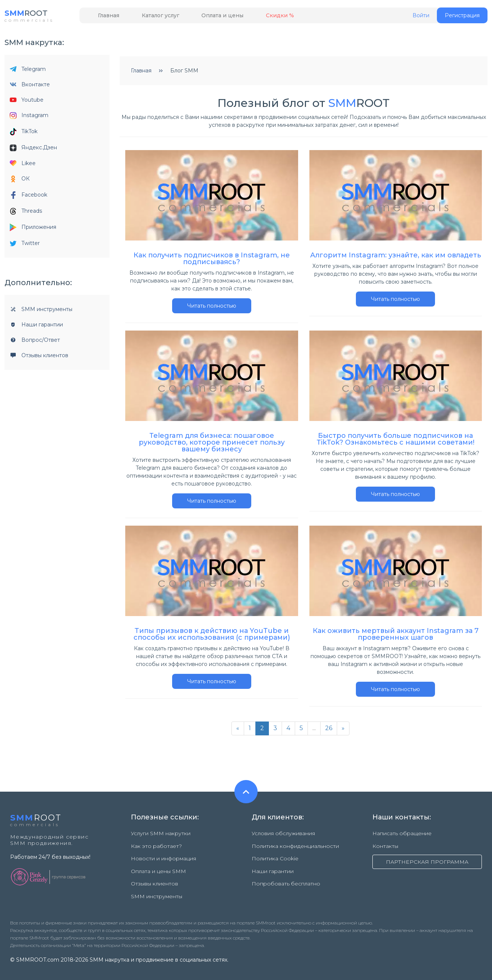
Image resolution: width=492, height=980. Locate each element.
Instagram (29, 118)
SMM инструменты (41, 311)
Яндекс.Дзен (33, 150)
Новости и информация (163, 855)
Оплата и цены (203, 18)
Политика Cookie (275, 855)
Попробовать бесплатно (286, 875)
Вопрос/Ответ (35, 342)
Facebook (28, 197)
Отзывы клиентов (39, 358)
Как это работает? (156, 845)
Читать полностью (212, 308)
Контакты (385, 845)
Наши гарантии (36, 327)
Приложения (33, 230)
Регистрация (462, 18)
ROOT (30, 15)
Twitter (25, 245)
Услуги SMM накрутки (161, 836)
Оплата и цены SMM (158, 865)
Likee (23, 165)
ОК (20, 181)
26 (329, 730)
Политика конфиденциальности (295, 845)
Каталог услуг (149, 18)
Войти (421, 18)
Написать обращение (402, 836)
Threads (26, 213)
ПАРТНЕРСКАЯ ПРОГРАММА (427, 861)
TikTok (24, 134)
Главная (105, 18)
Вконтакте (30, 87)
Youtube (27, 102)
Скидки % (253, 18)
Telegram (28, 71)
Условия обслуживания (283, 836)
